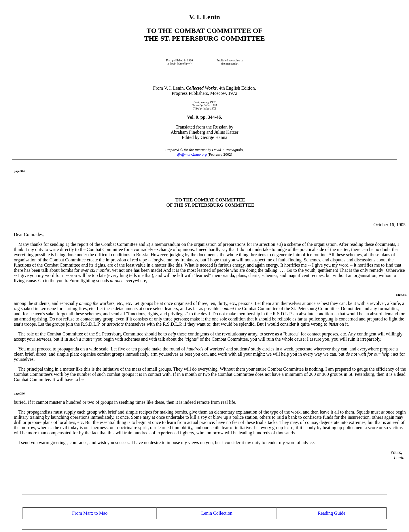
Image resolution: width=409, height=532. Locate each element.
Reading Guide (332, 513)
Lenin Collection (217, 513)
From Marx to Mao (90, 513)
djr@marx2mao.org (192, 154)
